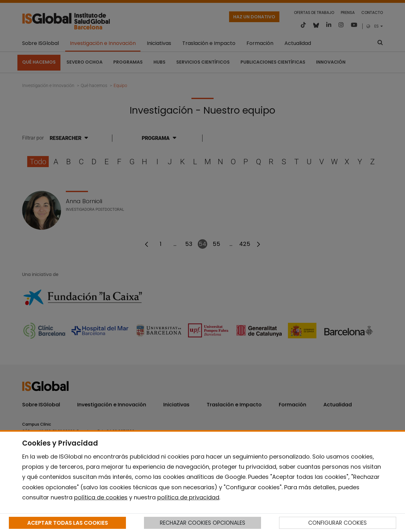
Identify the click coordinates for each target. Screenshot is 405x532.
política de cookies (101, 497)
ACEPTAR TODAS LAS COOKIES (68, 523)
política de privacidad (188, 497)
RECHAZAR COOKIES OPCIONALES (202, 523)
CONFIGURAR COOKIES (337, 523)
